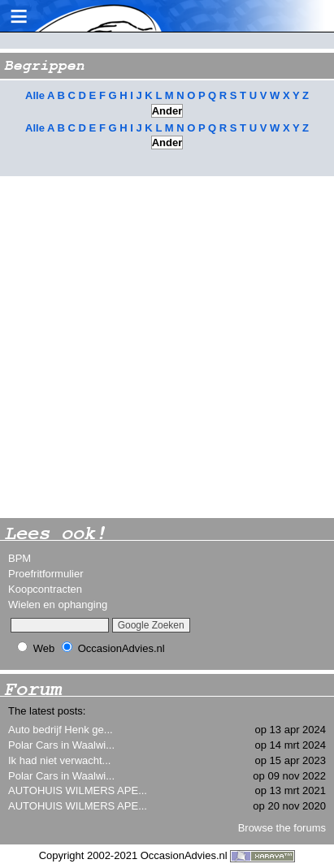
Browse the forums (282, 828)
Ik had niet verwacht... (59, 760)
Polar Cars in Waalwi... (61, 745)
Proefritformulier (46, 574)
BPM (20, 558)
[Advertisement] (167, 347)
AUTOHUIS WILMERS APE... (78, 790)
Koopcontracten (45, 589)
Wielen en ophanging (58, 605)
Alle (35, 95)
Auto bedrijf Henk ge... (61, 730)
